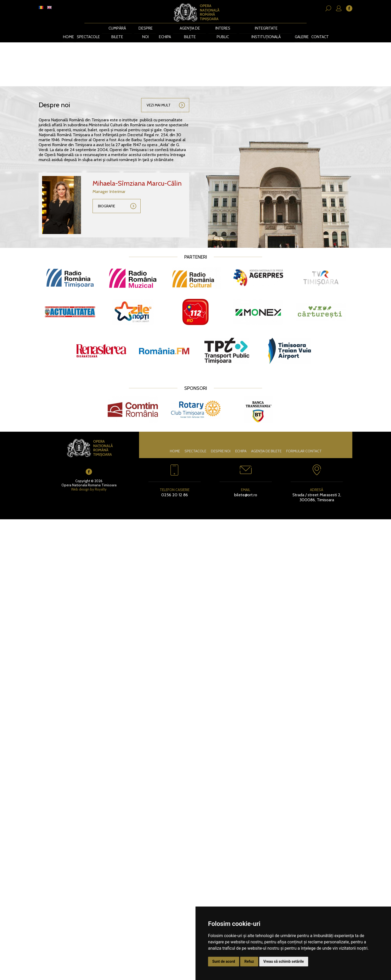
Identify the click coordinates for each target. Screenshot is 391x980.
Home (69, 28)
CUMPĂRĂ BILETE (118, 28)
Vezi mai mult (159, 96)
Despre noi (146, 28)
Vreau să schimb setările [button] (284, 961)
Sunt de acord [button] (224, 961)
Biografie (107, 197)
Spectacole (89, 28)
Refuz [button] (249, 961)
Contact (319, 28)
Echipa (166, 28)
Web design (80, 480)
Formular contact (304, 442)
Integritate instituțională (265, 28)
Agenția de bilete (191, 28)
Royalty (101, 480)
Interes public (223, 28)
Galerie (300, 28)
